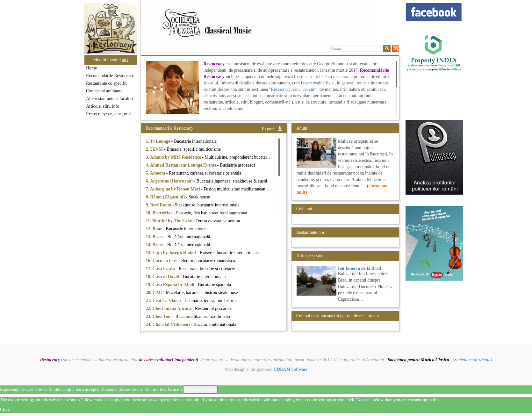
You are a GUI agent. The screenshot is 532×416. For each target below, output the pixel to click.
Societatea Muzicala (472, 360)
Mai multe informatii (163, 389)
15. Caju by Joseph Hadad (172, 253)
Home (91, 68)
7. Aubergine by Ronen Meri (173, 189)
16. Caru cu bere (162, 261)
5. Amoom (156, 173)
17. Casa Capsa (161, 269)
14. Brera (155, 245)
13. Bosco (155, 237)
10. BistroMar (160, 213)
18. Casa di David (163, 277)
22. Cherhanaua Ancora (169, 308)
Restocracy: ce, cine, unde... (111, 114)
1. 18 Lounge (159, 141)
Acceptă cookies (200, 389)
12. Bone (155, 229)
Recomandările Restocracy (110, 76)
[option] (270, 23)
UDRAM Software (291, 369)
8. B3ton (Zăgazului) (166, 197)
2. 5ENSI (155, 149)
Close (5, 409)
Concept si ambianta (104, 91)
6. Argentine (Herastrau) (170, 181)
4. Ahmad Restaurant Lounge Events (182, 165)
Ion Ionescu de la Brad (359, 268)
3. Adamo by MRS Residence (174, 157)
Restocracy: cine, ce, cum (294, 89)
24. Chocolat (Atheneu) (169, 324)
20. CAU (155, 293)
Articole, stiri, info (103, 106)
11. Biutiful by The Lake (169, 221)
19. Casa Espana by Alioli (171, 285)
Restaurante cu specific (107, 83)
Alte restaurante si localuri (110, 99)
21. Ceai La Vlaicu (164, 301)
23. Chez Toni (159, 316)
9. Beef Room (159, 205)
